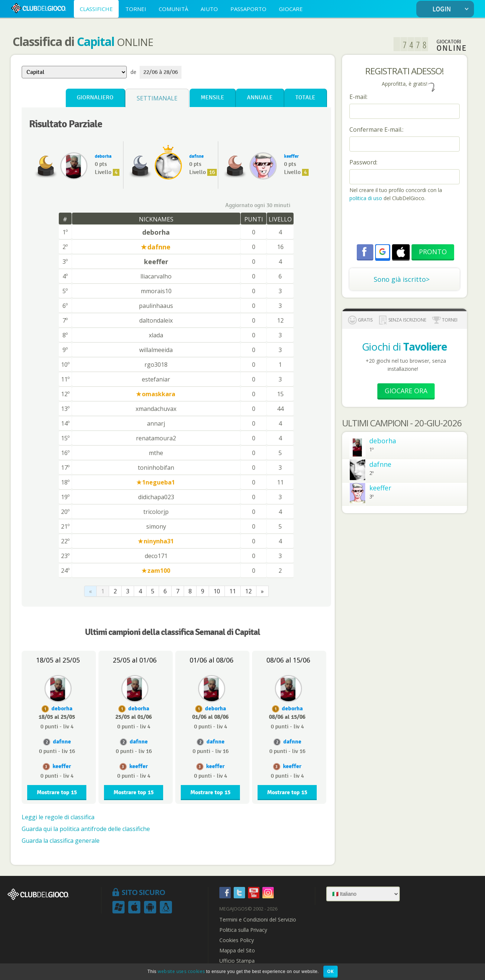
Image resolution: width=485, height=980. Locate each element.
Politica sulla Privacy (243, 930)
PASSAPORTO (248, 9)
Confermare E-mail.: (376, 129)
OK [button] (330, 971)
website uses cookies (181, 971)
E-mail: (358, 97)
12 (248, 591)
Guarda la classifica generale (61, 841)
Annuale (260, 98)
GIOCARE (291, 9)
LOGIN (452, 9)
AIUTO (209, 9)
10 (217, 591)
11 (233, 591)
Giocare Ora (406, 391)
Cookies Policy (237, 940)
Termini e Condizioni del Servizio (258, 920)
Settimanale (157, 98)
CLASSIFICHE (96, 9)
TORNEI (136, 9)
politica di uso (367, 198)
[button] (382, 252)
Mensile (212, 98)
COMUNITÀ (173, 9)
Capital (96, 41)
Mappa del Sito (237, 951)
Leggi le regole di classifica (58, 817)
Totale (305, 98)
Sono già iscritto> (402, 279)
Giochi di (404, 347)
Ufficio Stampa (237, 961)
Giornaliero (95, 98)
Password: (363, 162)
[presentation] (405, 224)
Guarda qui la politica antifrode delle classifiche (86, 829)
